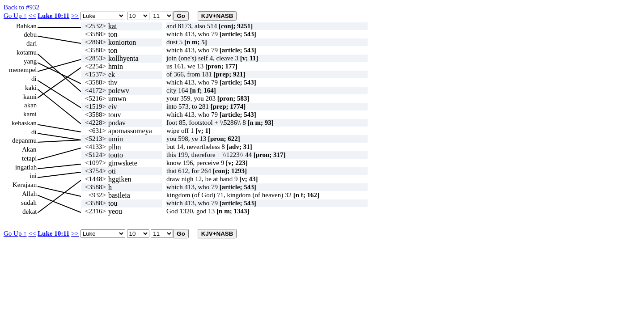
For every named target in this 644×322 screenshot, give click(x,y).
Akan (29, 149)
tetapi (29, 158)
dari (32, 43)
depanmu (24, 140)
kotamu (27, 52)
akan (30, 105)
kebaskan (24, 123)
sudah (29, 203)
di (34, 79)
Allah (29, 194)
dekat (30, 212)
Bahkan (26, 26)
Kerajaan (25, 185)
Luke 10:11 (53, 16)
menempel (23, 70)
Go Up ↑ (15, 16)
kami (30, 97)
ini (33, 176)
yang (30, 61)
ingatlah (26, 167)
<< (32, 16)
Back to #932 (21, 7)
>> (75, 16)
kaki (31, 88)
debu (30, 34)
